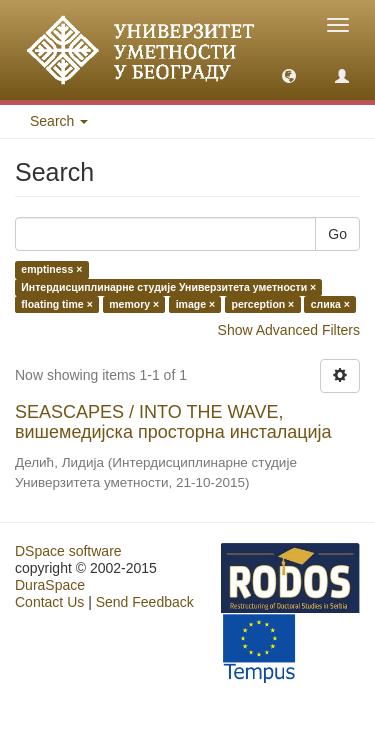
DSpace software (68, 551)
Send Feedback (145, 602)
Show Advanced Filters (289, 330)
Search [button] (59, 121)
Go (337, 234)
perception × (263, 304)
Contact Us (49, 602)
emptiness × (51, 270)
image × (195, 304)
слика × (330, 304)
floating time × (56, 304)
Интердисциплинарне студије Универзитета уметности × (168, 287)
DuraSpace (50, 585)
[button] (289, 75)
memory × (134, 304)
